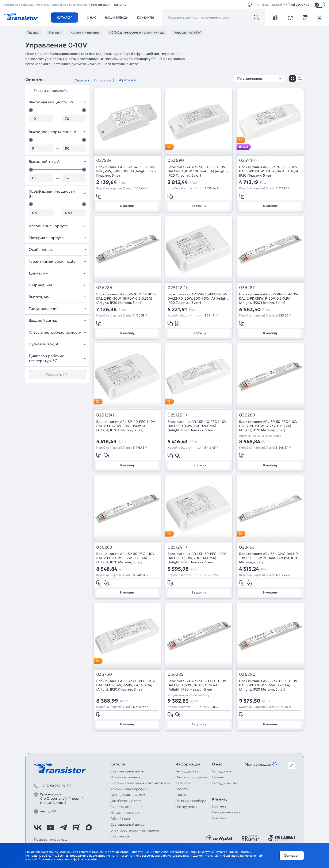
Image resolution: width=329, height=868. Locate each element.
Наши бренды (117, 18)
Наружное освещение (128, 813)
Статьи (181, 795)
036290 (247, 674)
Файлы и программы (192, 777)
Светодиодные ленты (127, 771)
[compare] (276, 18)
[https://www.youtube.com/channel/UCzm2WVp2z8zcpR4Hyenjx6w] (50, 827)
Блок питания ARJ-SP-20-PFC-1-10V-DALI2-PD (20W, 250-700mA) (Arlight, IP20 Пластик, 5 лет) (269, 171)
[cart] (305, 18)
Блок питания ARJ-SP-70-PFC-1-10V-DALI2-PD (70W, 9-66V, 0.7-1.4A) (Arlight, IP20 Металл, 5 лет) (269, 685)
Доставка (219, 806)
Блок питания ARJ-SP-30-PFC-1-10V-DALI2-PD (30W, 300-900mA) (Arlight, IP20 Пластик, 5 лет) (198, 298)
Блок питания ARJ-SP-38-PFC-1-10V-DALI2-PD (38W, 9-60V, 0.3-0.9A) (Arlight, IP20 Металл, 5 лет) (269, 298)
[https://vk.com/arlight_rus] (38, 827)
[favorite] (290, 18)
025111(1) (248, 160)
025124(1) (177, 547)
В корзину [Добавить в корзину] (127, 206)
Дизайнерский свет (126, 801)
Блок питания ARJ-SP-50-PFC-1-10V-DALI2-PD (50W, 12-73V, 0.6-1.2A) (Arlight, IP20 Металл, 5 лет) (269, 426)
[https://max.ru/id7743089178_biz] (89, 827)
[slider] (31, 110)
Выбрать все (126, 80)
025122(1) (177, 288)
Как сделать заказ (226, 812)
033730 (104, 674)
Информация (101, 5)
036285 (175, 674)
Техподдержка (187, 771)
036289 (247, 415)
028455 (247, 547)
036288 (104, 547)
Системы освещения (127, 807)
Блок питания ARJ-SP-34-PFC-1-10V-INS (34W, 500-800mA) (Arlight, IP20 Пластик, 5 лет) (126, 171)
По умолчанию (259, 78)
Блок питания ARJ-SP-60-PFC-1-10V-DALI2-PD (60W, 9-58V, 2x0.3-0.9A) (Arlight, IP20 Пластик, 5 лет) (126, 685)
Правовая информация (52, 839)
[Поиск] (256, 18)
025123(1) (106, 415)
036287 (247, 288)
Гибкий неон (120, 818)
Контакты (145, 18)
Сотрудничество (225, 783)
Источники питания (125, 777)
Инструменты (186, 807)
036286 (104, 288)
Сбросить (81, 80)
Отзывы (218, 777)
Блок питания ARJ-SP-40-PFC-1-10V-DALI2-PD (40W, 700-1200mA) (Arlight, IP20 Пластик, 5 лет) (198, 426)
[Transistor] (21, 16)
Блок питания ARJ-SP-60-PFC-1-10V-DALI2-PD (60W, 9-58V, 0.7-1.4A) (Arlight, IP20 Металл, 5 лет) (197, 685)
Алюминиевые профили (129, 789)
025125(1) (177, 415)
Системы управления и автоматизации (141, 783)
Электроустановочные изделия (135, 830)
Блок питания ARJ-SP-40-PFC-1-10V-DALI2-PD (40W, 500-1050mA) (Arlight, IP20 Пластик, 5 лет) (126, 426)
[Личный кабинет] (320, 18)
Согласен (292, 855)
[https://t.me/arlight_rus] (63, 827)
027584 (104, 160)
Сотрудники (221, 771)
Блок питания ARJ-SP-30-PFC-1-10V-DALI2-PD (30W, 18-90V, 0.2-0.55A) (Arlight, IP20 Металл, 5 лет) (126, 298)
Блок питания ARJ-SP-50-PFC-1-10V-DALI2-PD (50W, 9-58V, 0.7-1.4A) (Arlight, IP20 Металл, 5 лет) (126, 558)
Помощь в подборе (191, 801)
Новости (182, 789)
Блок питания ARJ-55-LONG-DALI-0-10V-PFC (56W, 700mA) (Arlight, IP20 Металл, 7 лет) (269, 558)
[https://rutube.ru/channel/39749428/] (76, 827)
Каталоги (183, 783)
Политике (45, 859)
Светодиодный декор (127, 824)
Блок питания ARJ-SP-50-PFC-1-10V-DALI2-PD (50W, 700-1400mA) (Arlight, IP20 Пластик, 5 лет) (197, 558)
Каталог (64, 18)
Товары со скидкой (52, 91)
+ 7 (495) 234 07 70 (296, 5)
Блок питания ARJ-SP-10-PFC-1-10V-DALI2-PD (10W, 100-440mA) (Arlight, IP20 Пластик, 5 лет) (198, 171)
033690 (176, 160)
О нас (92, 18)
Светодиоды (120, 836)
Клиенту (120, 5)
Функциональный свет (128, 795)
